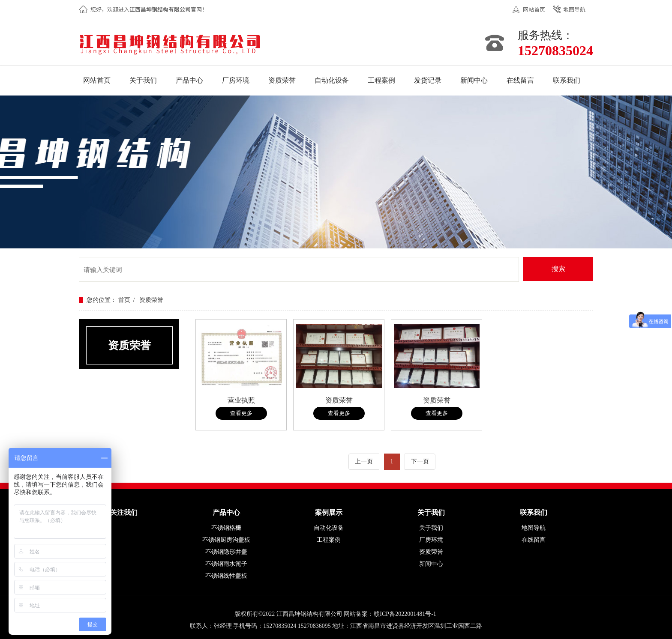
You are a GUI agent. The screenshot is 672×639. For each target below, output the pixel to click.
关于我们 (431, 528)
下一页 (420, 461)
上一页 (364, 461)
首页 (124, 300)
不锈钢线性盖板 (226, 576)
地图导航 (574, 9)
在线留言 (534, 540)
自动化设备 (329, 528)
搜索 (558, 269)
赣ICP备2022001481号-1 (405, 614)
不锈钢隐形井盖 (226, 552)
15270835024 (555, 51)
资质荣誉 (151, 300)
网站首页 (534, 9)
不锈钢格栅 (226, 528)
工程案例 (329, 540)
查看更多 (241, 413)
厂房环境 (431, 540)
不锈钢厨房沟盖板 (226, 540)
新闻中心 (431, 564)
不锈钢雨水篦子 (226, 564)
